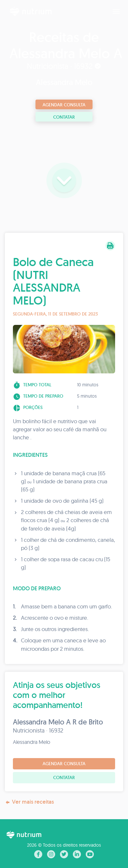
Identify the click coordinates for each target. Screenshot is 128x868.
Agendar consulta (64, 105)
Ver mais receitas (29, 802)
